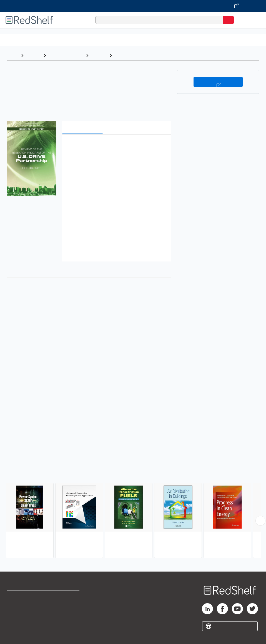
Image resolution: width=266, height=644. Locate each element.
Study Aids (75, 40)
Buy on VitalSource (218, 82)
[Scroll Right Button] (260, 521)
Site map (15, 634)
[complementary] (133, 510)
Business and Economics (215, 40)
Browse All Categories (29, 40)
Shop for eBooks (23, 598)
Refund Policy (69, 610)
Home (12, 55)
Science (99, 55)
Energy (122, 55)
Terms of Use (68, 598)
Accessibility (68, 622)
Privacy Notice (21, 622)
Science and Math (109, 40)
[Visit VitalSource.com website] (133, 6)
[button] (116, 147)
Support (14, 610)
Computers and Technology (159, 40)
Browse (34, 55)
